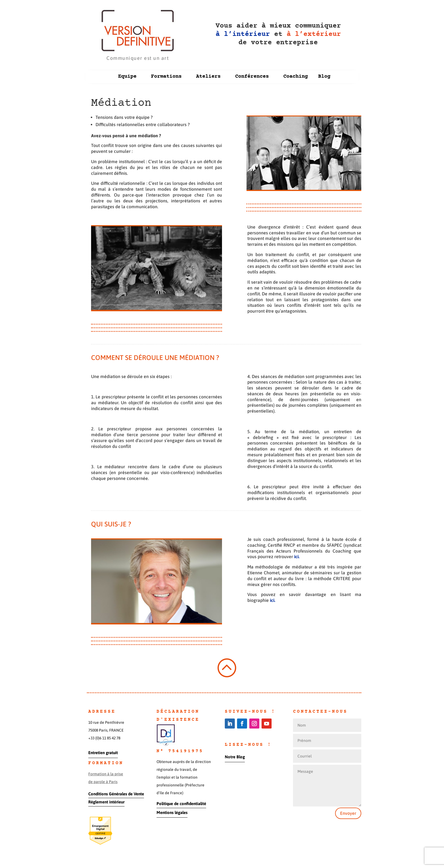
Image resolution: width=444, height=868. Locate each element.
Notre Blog (235, 757)
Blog (324, 76)
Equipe (127, 76)
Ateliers (208, 76)
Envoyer (348, 813)
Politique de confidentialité (181, 804)
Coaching (296, 76)
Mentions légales (172, 812)
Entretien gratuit (103, 753)
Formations (166, 76)
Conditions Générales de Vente (116, 794)
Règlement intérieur (106, 802)
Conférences (252, 76)
